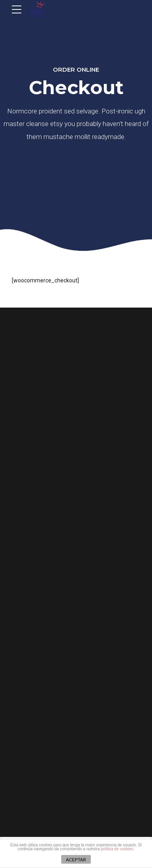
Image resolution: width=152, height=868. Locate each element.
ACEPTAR (76, 860)
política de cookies (117, 849)
